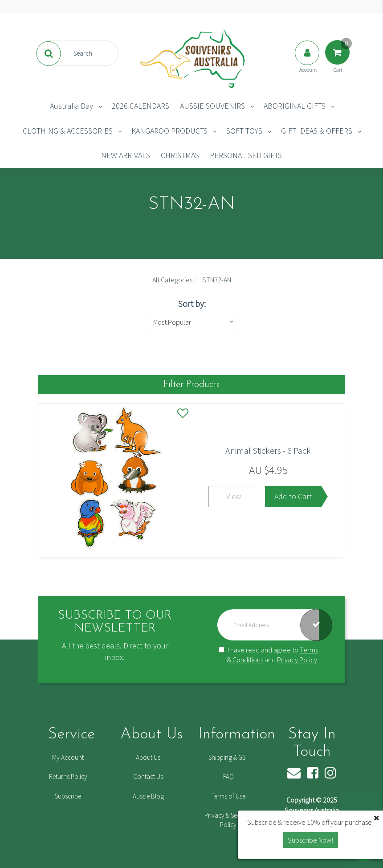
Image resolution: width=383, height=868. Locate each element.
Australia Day (71, 106)
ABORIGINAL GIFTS (295, 106)
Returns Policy (68, 776)
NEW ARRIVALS (126, 155)
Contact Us (148, 776)
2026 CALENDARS (141, 106)
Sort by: (192, 304)
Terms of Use (228, 796)
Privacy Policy (297, 660)
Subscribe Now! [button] (310, 840)
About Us (148, 757)
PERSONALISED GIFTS (246, 155)
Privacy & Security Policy (228, 820)
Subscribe (68, 796)
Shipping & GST (228, 757)
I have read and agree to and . (269, 655)
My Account (68, 757)
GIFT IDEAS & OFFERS (317, 131)
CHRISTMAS (180, 155)
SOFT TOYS (244, 131)
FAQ (228, 776)
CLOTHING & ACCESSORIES (68, 131)
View (234, 496)
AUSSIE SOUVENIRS (212, 106)
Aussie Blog (148, 796)
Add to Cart (293, 496)
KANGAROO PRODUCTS (169, 131)
